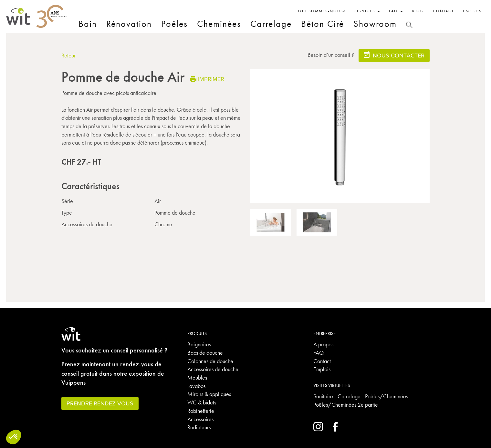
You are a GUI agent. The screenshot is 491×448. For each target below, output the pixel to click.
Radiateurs (199, 427)
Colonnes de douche (210, 361)
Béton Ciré (323, 24)
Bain (88, 24)
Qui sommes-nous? (322, 11)
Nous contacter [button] (394, 55)
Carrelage (271, 24)
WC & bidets (202, 402)
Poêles (174, 24)
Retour (68, 55)
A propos (323, 344)
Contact (443, 11)
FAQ (319, 353)
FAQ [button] (396, 11)
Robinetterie (201, 411)
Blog (418, 11)
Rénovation (129, 24)
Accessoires (200, 419)
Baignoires (199, 344)
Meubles (197, 377)
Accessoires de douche (213, 369)
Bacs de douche (205, 353)
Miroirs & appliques (209, 394)
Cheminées (219, 24)
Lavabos (196, 386)
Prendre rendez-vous (100, 403)
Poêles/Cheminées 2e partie (346, 405)
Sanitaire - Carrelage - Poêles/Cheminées (361, 396)
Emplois (472, 11)
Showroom (375, 24)
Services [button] (367, 11)
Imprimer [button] (207, 79)
